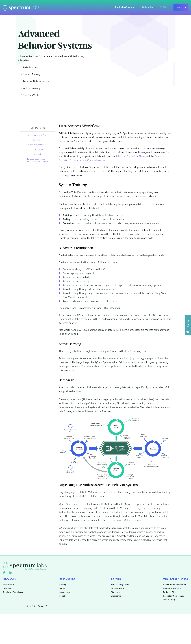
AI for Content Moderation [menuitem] (172, 586)
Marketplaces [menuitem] (64, 594)
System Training (37, 140)
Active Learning (37, 149)
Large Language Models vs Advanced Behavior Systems (37, 160)
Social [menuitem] (61, 598)
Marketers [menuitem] (114, 594)
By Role (164, 7)
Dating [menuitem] (61, 590)
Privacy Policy (31, 609)
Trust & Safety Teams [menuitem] (118, 586)
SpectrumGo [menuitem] (8, 586)
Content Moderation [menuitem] (170, 590)
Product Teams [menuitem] (116, 590)
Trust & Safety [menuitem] (167, 603)
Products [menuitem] (10, 579)
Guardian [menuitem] (7, 590)
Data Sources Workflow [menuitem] (37, 135)
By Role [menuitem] (115, 579)
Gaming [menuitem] (62, 586)
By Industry (148, 7)
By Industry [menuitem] (67, 579)
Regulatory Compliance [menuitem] (13, 594)
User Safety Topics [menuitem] (174, 579)
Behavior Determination (37, 145)
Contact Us (181, 7)
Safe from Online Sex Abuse (130, 156)
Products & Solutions (125, 7)
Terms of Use (43, 609)
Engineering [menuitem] (115, 598)
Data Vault (37, 154)
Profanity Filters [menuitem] (168, 594)
